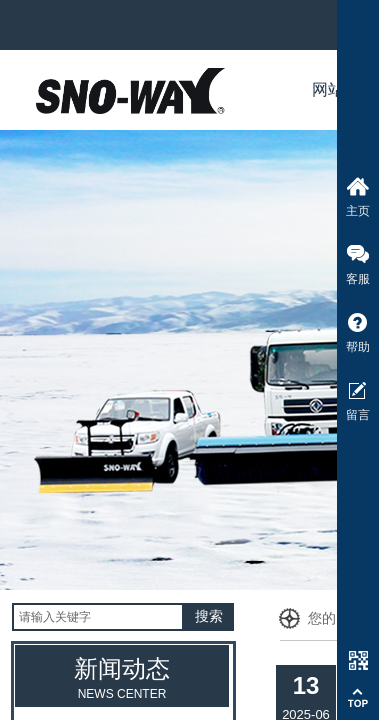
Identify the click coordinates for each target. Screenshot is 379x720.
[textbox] (98, 617)
